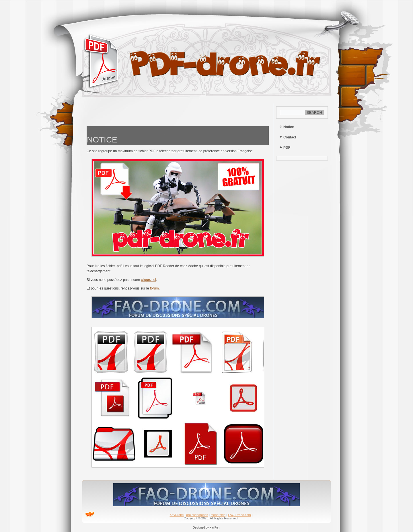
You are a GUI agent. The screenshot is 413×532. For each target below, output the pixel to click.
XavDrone (177, 515)
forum (154, 288)
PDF (287, 148)
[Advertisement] (178, 113)
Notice (289, 127)
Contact (290, 137)
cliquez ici (148, 280)
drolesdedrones (197, 515)
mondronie (218, 515)
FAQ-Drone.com (239, 515)
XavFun (215, 528)
